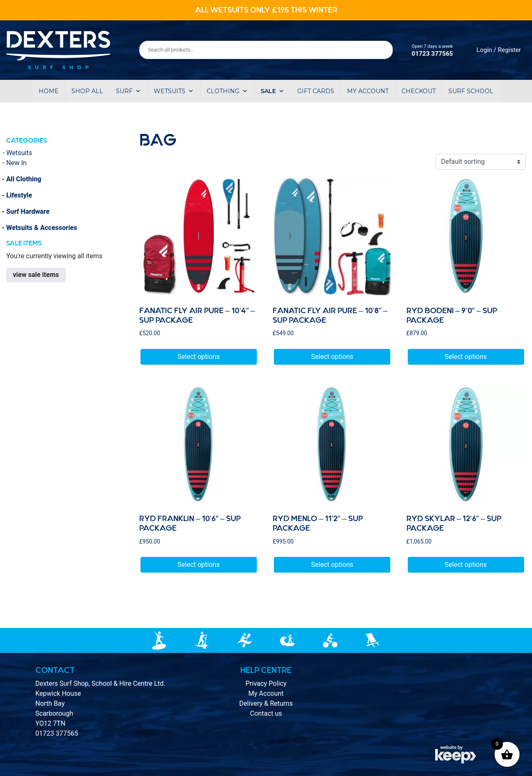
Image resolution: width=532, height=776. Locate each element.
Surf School (471, 91)
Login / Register (499, 50)
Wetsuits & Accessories (42, 228)
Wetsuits (174, 91)
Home (49, 91)
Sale (272, 91)
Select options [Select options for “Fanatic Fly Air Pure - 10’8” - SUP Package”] (332, 357)
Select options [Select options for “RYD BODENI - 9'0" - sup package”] (466, 357)
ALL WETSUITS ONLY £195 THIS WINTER (266, 10)
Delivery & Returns (266, 703)
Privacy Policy (266, 683)
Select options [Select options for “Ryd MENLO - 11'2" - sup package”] (332, 565)
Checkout (419, 91)
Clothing (227, 91)
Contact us (266, 713)
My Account (266, 693)
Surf (128, 91)
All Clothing (24, 179)
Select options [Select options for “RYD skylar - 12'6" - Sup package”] (466, 565)
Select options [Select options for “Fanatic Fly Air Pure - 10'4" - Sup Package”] (198, 357)
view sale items (36, 275)
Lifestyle (19, 195)
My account (368, 91)
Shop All (87, 91)
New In (16, 163)
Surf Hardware (28, 211)
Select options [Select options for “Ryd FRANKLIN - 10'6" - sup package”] (198, 565)
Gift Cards (316, 91)
